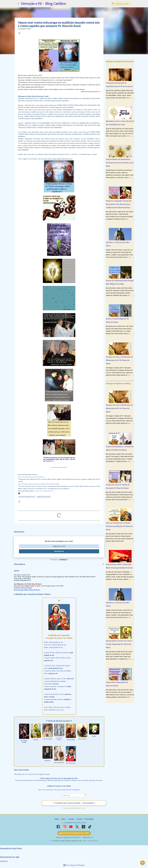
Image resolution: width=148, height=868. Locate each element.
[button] (19, 33)
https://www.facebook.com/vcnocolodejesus (31, 477)
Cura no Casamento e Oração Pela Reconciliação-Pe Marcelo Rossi (119, 526)
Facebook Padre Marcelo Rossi (28, 590)
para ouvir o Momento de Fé (45, 491)
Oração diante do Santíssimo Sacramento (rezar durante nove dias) (120, 163)
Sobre (63, 819)
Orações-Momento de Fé (27, 497)
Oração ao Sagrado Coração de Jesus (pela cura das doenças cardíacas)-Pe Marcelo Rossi (119, 204)
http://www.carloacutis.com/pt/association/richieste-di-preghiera (59, 790)
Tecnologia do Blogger (74, 865)
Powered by (59, 560)
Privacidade (89, 819)
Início (57, 819)
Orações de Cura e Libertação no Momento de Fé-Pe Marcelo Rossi (119, 360)
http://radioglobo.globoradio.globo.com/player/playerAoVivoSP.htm (39, 484)
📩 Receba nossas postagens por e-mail (74, 833)
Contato (79, 819)
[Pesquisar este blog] (120, 4)
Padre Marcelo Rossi (44, 497)
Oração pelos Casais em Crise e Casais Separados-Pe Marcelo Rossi (119, 644)
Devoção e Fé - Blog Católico (44, 4)
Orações (71, 819)
